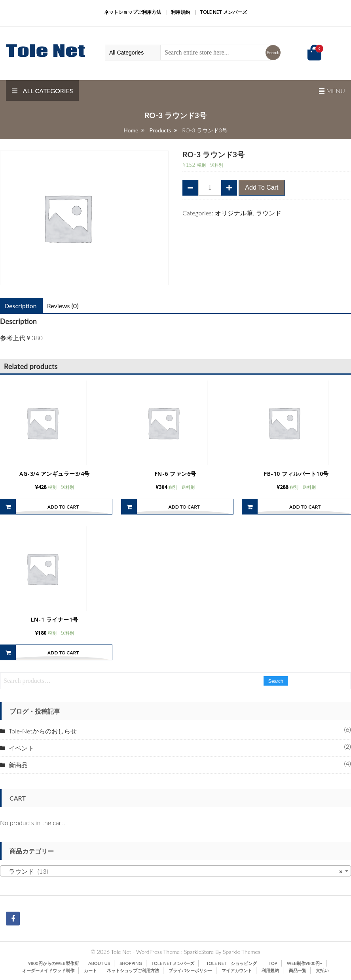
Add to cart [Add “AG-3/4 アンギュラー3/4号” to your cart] (63, 510)
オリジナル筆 (234, 213)
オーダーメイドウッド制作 (48, 976)
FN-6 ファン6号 (175, 476)
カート (90, 976)
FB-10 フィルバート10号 (296, 476)
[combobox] (175, 876)
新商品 (18, 770)
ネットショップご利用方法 (133, 12)
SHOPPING (131, 969)
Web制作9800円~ (305, 969)
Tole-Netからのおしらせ (43, 736)
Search (276, 687)
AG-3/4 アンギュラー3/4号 (55, 476)
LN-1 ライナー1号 (55, 625)
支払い (322, 976)
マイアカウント (237, 976)
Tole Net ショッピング (234, 969)
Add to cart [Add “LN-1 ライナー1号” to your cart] (63, 658)
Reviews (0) (63, 306)
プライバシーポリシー (190, 976)
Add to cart (262, 188)
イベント (21, 753)
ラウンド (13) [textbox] (173, 877)
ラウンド (269, 213)
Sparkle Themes (242, 957)
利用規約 (180, 12)
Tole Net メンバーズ (223, 12)
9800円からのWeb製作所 (53, 969)
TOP (273, 969)
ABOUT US (99, 969)
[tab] (63, 306)
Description (20, 306)
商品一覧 (298, 976)
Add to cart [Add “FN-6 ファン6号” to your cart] (184, 510)
